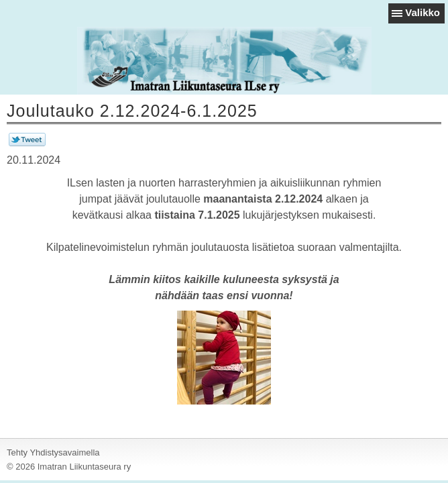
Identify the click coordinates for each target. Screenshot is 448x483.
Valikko (423, 12)
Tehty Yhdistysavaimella (53, 452)
